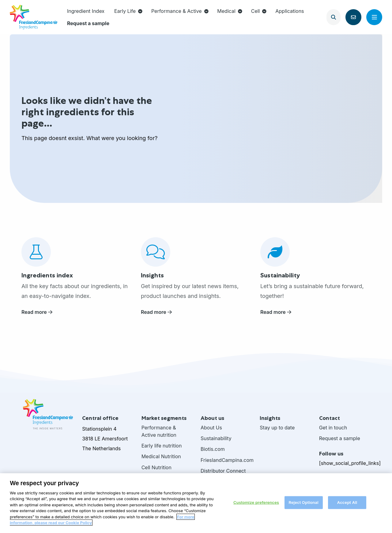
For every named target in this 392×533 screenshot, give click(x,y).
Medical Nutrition (161, 456)
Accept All (347, 504)
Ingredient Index (86, 11)
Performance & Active (180, 11)
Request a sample (88, 23)
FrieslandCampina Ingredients (34, 17)
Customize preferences (256, 504)
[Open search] (334, 17)
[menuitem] (86, 11)
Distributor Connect (223, 471)
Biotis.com (213, 449)
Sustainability (216, 438)
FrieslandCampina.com (226, 460)
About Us (211, 428)
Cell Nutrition (156, 467)
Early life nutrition (162, 446)
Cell (259, 11)
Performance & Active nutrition (159, 431)
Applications (290, 11)
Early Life (128, 11)
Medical (230, 11)
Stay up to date (277, 428)
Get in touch (333, 428)
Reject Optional (303, 504)
